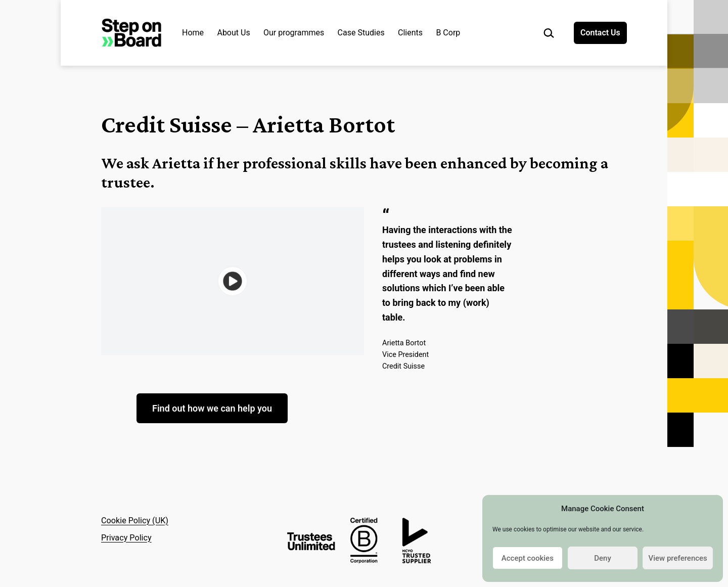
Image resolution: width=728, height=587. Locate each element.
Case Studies (361, 33)
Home (193, 33)
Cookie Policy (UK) (135, 521)
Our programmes (294, 33)
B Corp (448, 33)
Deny (603, 558)
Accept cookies (528, 558)
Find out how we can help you (212, 408)
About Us (233, 33)
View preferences (678, 558)
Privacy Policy (126, 538)
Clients (410, 33)
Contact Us (600, 33)
